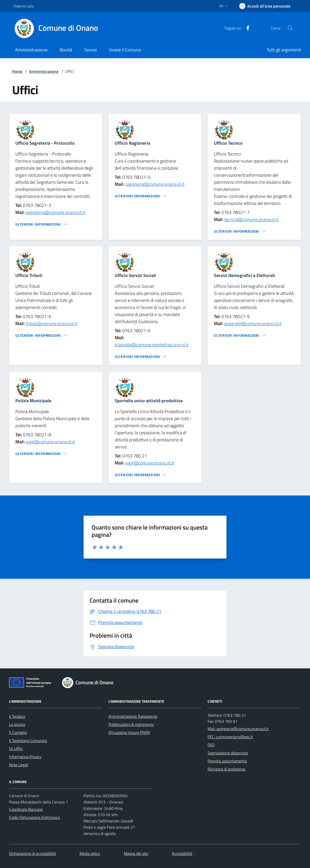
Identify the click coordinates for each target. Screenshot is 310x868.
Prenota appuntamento (227, 761)
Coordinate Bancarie (26, 809)
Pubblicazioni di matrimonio (131, 724)
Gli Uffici (16, 749)
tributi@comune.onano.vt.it (51, 323)
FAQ (211, 745)
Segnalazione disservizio (228, 753)
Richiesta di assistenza (226, 769)
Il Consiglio (18, 732)
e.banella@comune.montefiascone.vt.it (152, 345)
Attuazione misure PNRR (129, 732)
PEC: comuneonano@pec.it (230, 737)
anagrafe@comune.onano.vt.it (253, 323)
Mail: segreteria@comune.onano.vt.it (238, 729)
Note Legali (19, 765)
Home (17, 71)
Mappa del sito (136, 853)
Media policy (90, 853)
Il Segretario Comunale (28, 740)
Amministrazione (44, 71)
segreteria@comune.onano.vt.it (55, 212)
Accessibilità (182, 853)
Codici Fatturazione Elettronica (34, 817)
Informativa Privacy (25, 757)
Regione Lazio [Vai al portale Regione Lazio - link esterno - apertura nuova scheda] (24, 6)
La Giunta (17, 724)
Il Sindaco (17, 716)
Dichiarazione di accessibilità (32, 853)
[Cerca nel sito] (290, 28)
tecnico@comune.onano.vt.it (251, 219)
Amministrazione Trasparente (133, 716)
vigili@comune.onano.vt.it (50, 442)
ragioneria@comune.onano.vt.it (155, 184)
